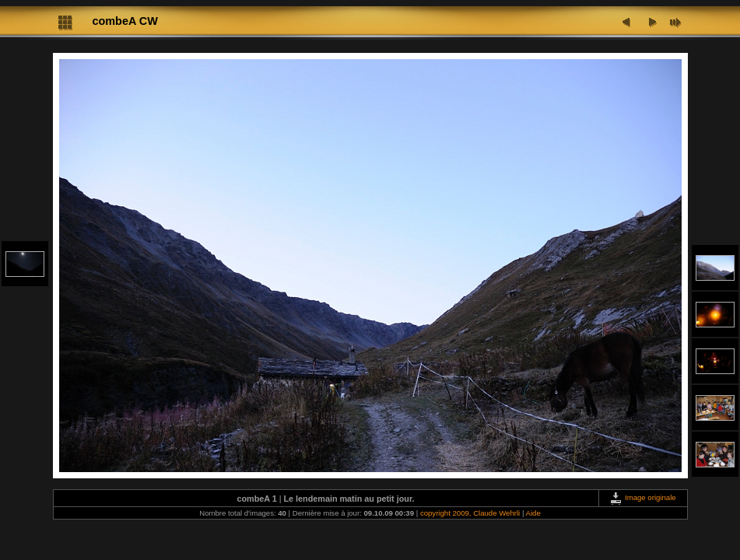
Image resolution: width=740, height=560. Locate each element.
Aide (533, 513)
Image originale (642, 497)
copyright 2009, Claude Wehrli (470, 513)
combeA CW (125, 21)
